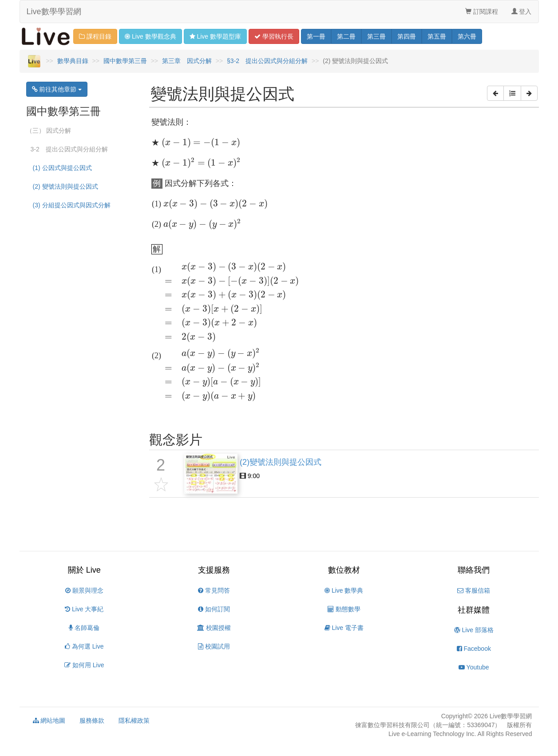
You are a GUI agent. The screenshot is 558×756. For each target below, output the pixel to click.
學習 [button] (274, 36)
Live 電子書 (344, 628)
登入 (522, 12)
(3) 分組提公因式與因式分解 (72, 205)
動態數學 (344, 609)
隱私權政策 (134, 720)
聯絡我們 (474, 570)
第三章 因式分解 (187, 61)
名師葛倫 (84, 628)
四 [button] (407, 36)
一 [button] (316, 36)
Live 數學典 (344, 590)
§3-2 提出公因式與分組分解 (267, 61)
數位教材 (344, 570)
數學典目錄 (73, 61)
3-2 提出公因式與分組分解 (69, 149)
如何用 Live (84, 665)
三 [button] (376, 36)
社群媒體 (474, 610)
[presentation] (201, 143)
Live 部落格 (474, 630)
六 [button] (467, 36)
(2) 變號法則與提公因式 (65, 186)
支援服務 (214, 570)
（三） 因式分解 (49, 131)
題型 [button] (215, 36)
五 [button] (437, 36)
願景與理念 (84, 590)
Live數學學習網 (54, 12)
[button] (495, 93)
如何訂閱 (214, 609)
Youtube (474, 667)
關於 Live (84, 570)
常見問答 (214, 590)
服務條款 (92, 720)
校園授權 (214, 628)
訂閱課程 (482, 12)
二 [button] (346, 36)
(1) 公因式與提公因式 (62, 168)
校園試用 (214, 646)
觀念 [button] (150, 36)
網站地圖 (49, 720)
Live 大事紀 (84, 609)
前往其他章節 (57, 89)
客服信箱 (474, 590)
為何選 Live (84, 646)
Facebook (474, 649)
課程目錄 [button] (95, 36)
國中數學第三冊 (125, 61)
